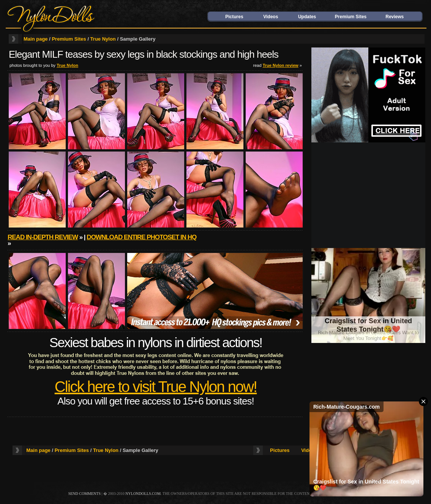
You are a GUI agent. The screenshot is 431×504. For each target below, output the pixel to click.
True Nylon (103, 39)
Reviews (395, 17)
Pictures (234, 17)
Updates (307, 17)
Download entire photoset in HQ (141, 237)
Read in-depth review (43, 237)
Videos (271, 17)
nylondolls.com (143, 494)
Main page (36, 39)
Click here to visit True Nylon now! (156, 387)
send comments (84, 494)
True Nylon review (281, 65)
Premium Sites (351, 17)
